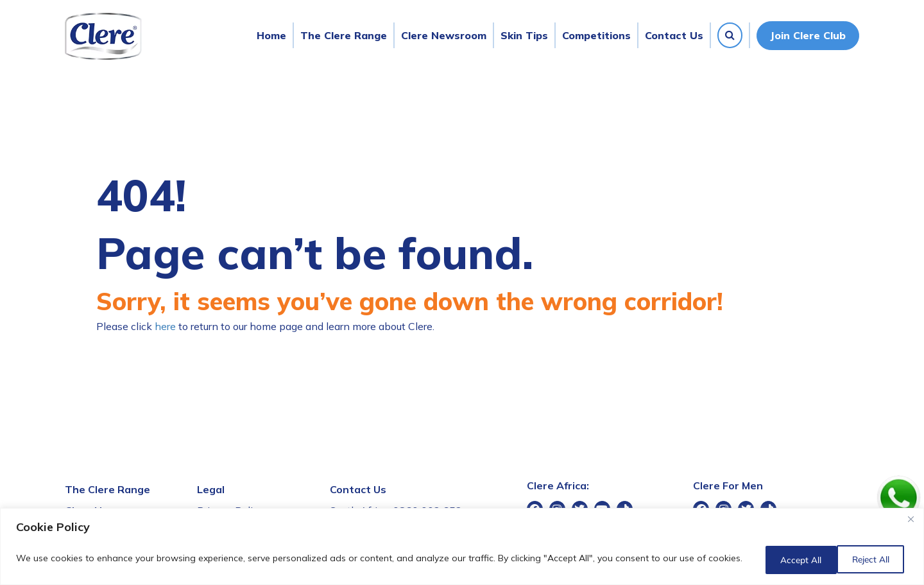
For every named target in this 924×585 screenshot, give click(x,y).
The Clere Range (344, 35)
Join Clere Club (808, 35)
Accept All (868, 560)
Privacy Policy (230, 511)
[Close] (911, 522)
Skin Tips (524, 35)
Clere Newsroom (444, 35)
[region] (462, 548)
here (165, 326)
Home (271, 35)
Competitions (596, 35)
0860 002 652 (427, 511)
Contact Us (674, 35)
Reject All (786, 560)
